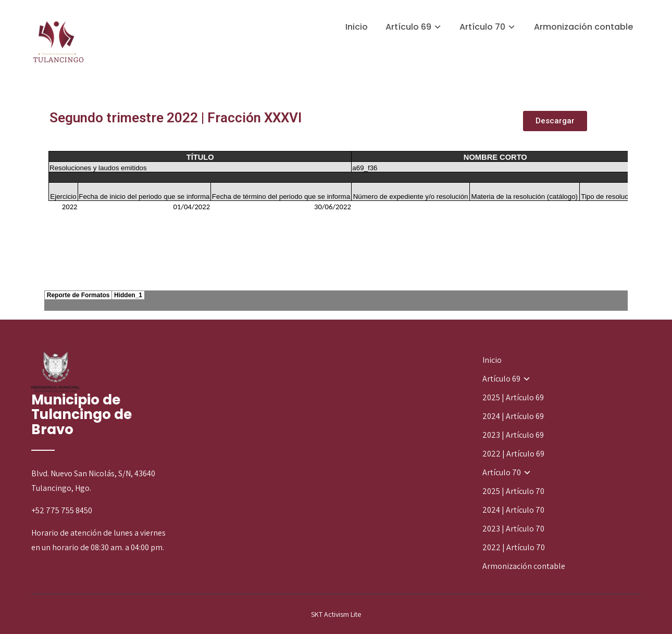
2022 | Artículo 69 (513, 454)
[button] (555, 121)
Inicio (357, 27)
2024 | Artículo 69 (513, 416)
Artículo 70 (482, 27)
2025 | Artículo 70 (513, 491)
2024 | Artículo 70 (513, 510)
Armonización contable (583, 27)
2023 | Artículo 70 (513, 529)
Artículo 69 (408, 27)
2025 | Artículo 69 (513, 397)
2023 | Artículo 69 (513, 435)
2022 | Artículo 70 (514, 547)
